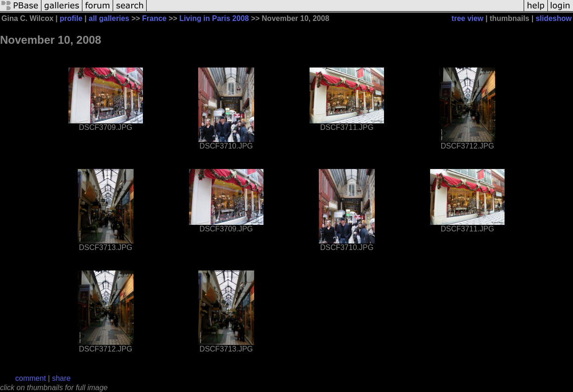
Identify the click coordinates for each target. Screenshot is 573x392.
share (61, 378)
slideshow (554, 18)
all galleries (109, 18)
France (154, 18)
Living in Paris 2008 (214, 18)
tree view (467, 18)
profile (71, 18)
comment (31, 378)
